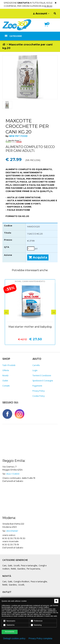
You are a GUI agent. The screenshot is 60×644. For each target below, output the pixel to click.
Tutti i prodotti (9, 365)
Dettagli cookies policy (14, 638)
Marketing (36, 625)
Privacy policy (39, 391)
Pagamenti (37, 386)
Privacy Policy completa (40, 638)
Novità (5, 376)
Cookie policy (39, 396)
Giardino (21, 569)
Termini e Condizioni (42, 376)
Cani (4, 566)
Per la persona (33, 569)
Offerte (6, 370)
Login (35, 370)
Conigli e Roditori (21, 582)
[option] (30, 77)
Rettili (13, 569)
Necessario (9, 621)
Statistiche (9, 625)
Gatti (10, 566)
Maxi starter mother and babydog (30, 327)
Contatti (6, 386)
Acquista (38, 257)
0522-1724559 (13, 474)
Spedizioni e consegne (43, 381)
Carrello (36, 365)
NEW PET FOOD (18, 136)
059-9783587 (12, 531)
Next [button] (54, 312)
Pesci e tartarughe (29, 566)
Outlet (5, 381)
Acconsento (10, 632)
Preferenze (37, 621)
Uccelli (17, 566)
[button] (47, 28)
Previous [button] (6, 312)
